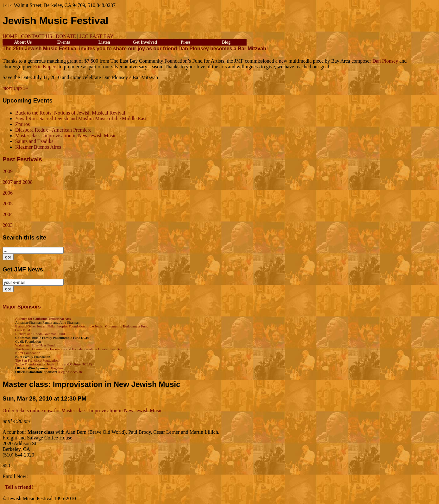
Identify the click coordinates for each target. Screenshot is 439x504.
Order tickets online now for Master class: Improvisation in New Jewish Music (82, 411)
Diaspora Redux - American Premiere (53, 130)
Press (186, 42)
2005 (8, 204)
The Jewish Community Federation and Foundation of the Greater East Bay (69, 349)
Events (64, 42)
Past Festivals (22, 159)
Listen (104, 42)
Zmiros (22, 124)
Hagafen (57, 368)
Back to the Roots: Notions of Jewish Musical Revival (70, 113)
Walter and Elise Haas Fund (35, 345)
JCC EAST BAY (97, 36)
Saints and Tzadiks (34, 141)
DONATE (66, 36)
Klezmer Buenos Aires (38, 147)
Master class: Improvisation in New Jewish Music (66, 136)
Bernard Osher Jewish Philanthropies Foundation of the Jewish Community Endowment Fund (82, 326)
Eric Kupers (45, 67)
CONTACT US (36, 36)
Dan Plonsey (385, 61)
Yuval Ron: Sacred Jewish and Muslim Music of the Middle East (81, 118)
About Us (23, 42)
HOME (10, 36)
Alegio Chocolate (70, 372)
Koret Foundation (28, 353)
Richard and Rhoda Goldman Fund (40, 334)
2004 (8, 214)
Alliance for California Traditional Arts (43, 319)
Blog (226, 42)
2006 (8, 193)
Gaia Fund (23, 330)
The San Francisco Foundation (37, 360)
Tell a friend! (19, 487)
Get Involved (145, 42)
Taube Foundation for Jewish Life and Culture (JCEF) (53, 364)
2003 (8, 225)
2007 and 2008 (18, 182)
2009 (8, 171)
